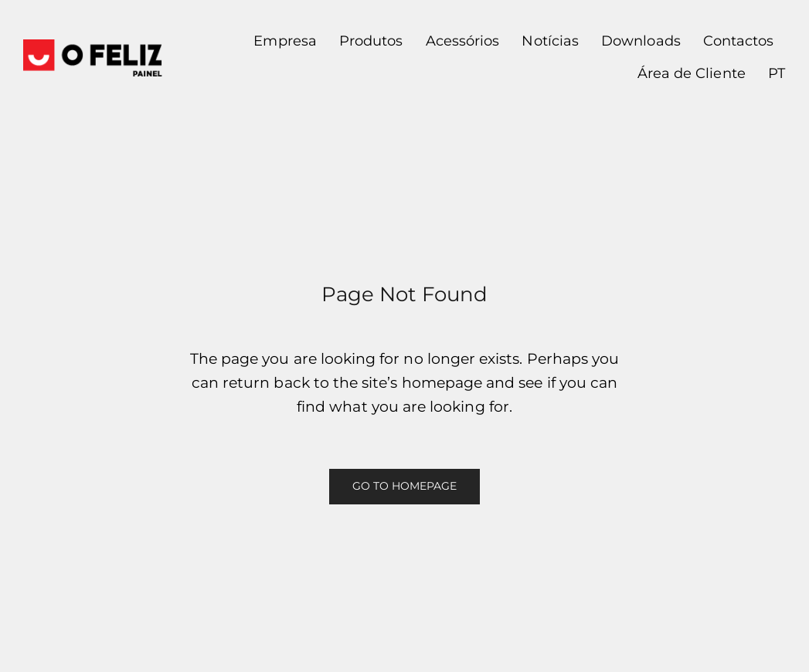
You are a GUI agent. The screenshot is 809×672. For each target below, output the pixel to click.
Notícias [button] (550, 41)
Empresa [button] (285, 41)
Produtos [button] (371, 41)
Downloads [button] (641, 41)
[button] (771, 74)
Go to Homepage (405, 486)
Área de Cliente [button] (692, 73)
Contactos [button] (739, 41)
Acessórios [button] (463, 41)
